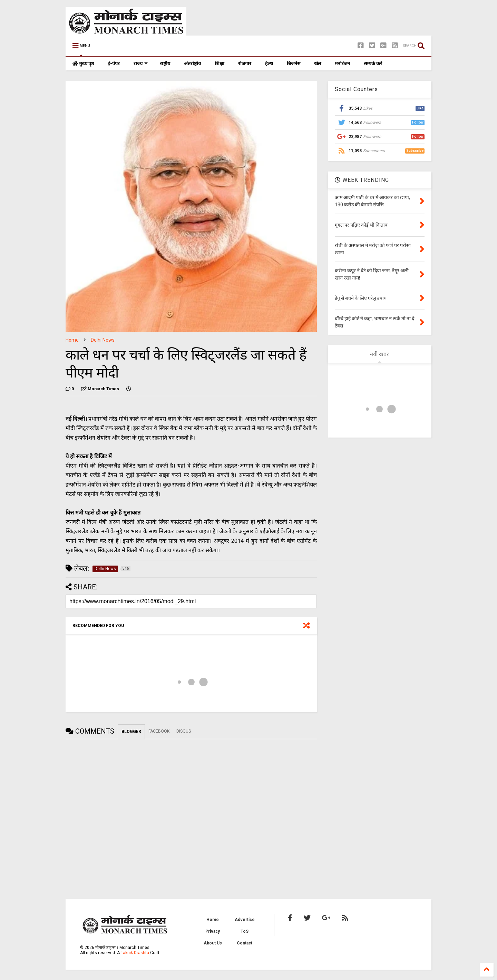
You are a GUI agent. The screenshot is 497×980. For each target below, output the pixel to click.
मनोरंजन (342, 63)
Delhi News (103, 340)
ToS (245, 931)
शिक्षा (220, 63)
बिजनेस (294, 63)
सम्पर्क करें (373, 63)
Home (72, 340)
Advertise (245, 920)
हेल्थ (269, 63)
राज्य (141, 63)
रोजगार (245, 63)
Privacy (213, 931)
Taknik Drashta (135, 953)
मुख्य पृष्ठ (83, 63)
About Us (213, 943)
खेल (318, 63)
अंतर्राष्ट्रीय (192, 63)
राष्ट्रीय (165, 63)
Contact (245, 943)
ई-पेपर (114, 63)
